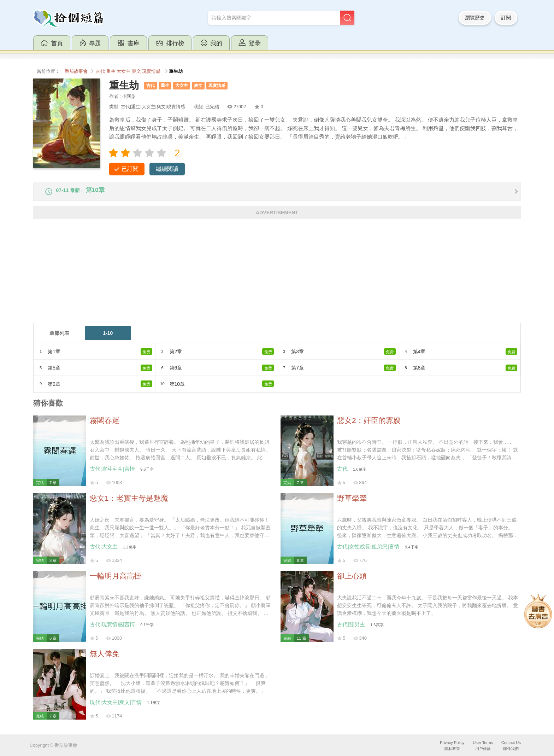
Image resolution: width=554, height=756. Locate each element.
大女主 (123, 71)
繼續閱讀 (167, 169)
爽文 (136, 71)
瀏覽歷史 (475, 18)
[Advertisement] (245, 278)
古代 (100, 71)
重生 (111, 71)
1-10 (108, 338)
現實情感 (151, 71)
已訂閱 (130, 169)
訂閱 (506, 18)
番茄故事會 (76, 71)
